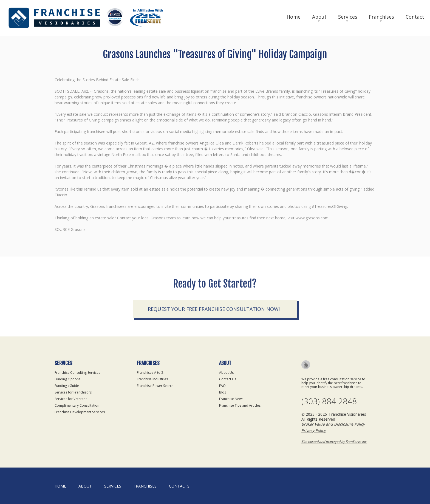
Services (348, 17)
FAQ (222, 386)
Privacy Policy (314, 430)
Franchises (381, 17)
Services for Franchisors (73, 392)
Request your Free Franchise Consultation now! (214, 338)
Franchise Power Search (155, 386)
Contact (415, 17)
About (319, 17)
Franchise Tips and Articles (240, 405)
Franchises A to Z (150, 373)
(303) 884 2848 (329, 401)
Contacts (179, 486)
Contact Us (228, 379)
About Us (226, 373)
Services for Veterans (71, 399)
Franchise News (231, 399)
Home (294, 17)
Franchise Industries (152, 379)
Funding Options (67, 379)
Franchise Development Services (80, 412)
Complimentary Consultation (77, 405)
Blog (223, 392)
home (60, 486)
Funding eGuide (67, 386)
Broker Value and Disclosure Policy (333, 424)
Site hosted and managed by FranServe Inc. (334, 442)
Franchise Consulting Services (77, 373)
